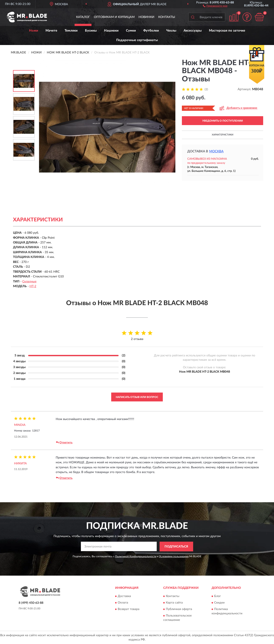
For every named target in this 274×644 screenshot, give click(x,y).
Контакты (167, 17)
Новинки (146, 17)
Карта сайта (174, 603)
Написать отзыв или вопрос (137, 397)
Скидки (219, 603)
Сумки (131, 31)
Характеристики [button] (223, 135)
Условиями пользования (174, 556)
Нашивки (111, 31)
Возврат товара (129, 609)
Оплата (123, 603)
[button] (215, 6)
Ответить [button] (64, 443)
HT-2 (33, 286)
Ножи (34, 31)
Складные (29, 282)
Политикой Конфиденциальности (136, 556)
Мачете (51, 31)
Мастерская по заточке (227, 31)
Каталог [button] (83, 17)
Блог (218, 596)
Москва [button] (216, 151)
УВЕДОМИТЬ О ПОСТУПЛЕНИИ (223, 121)
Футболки (151, 31)
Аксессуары (193, 31)
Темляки (71, 31)
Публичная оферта (179, 609)
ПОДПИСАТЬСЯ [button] (176, 547)
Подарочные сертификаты (137, 40)
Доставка (124, 596)
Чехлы (171, 31)
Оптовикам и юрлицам (114, 17)
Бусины (91, 31)
